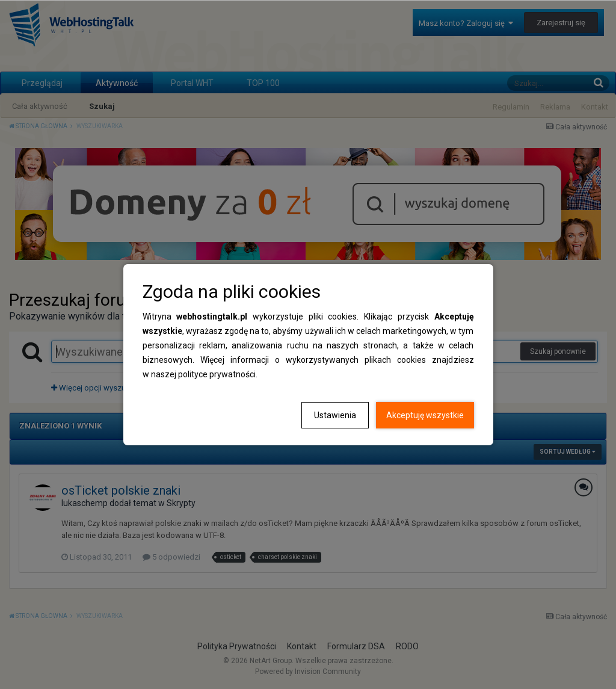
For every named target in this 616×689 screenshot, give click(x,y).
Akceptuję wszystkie (425, 415)
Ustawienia (335, 415)
